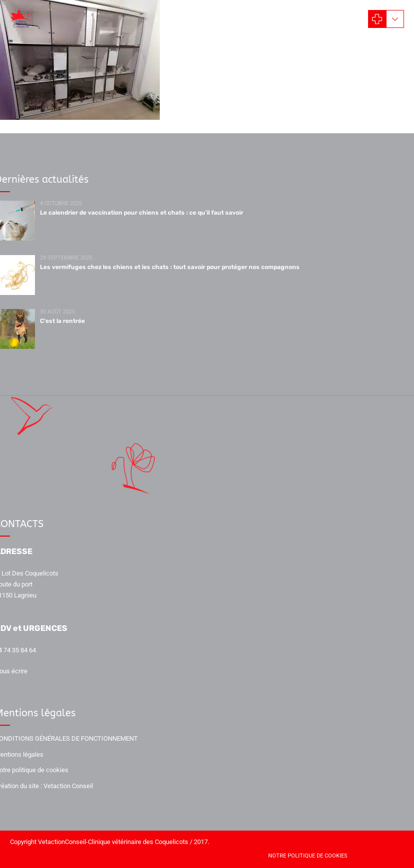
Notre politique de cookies (308, 856)
